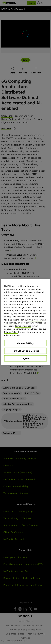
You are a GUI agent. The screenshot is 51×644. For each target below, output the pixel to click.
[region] (25, 322)
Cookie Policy (11, 323)
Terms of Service (23, 326)
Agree (26, 358)
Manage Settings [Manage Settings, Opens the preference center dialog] (26, 343)
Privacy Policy (35, 320)
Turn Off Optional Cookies (26, 351)
